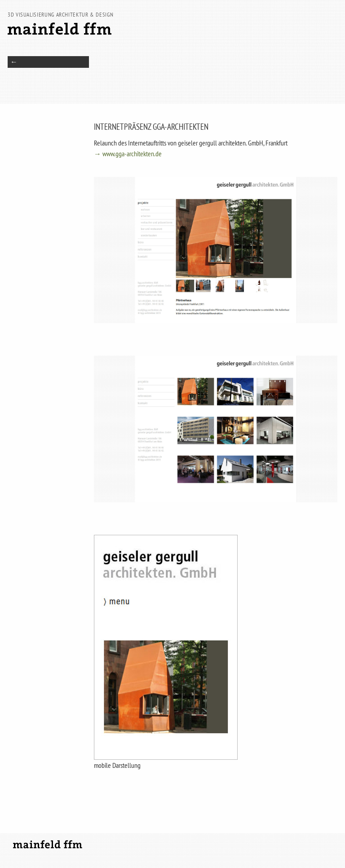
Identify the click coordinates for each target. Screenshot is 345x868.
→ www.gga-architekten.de (128, 154)
